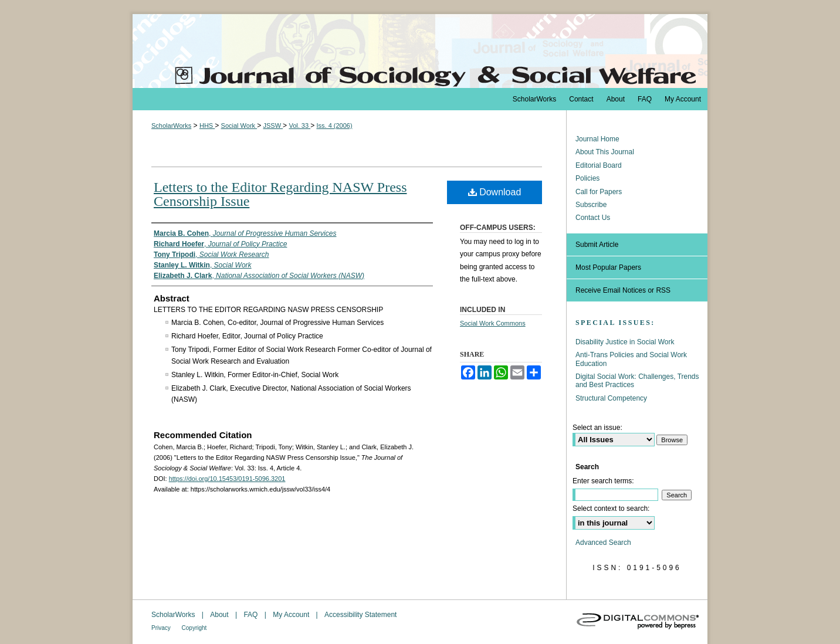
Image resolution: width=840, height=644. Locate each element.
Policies (587, 178)
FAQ (251, 615)
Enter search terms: (603, 481)
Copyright (194, 628)
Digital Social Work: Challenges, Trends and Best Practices (637, 381)
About (220, 615)
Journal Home (597, 139)
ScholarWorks (171, 126)
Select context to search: (611, 509)
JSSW (273, 126)
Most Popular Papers (608, 267)
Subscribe (591, 205)
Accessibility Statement (360, 615)
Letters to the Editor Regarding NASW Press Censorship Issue (280, 194)
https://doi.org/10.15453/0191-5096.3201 (227, 479)
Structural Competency (611, 398)
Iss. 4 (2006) (334, 126)
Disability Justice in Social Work (625, 342)
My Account (292, 615)
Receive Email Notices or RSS (623, 290)
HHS (207, 126)
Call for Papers (599, 192)
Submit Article (597, 245)
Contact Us (593, 218)
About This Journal (605, 152)
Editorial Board (599, 165)
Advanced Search (603, 543)
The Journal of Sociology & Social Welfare (420, 51)
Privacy (162, 628)
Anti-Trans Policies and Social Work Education (631, 359)
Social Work (239, 126)
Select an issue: (597, 428)
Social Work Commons (493, 323)
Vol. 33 (299, 126)
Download (495, 192)
